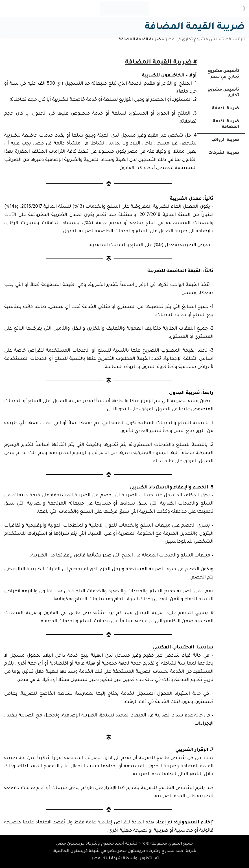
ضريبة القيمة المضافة (226, 124)
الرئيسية (237, 40)
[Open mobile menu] (244, 8)
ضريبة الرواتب (225, 140)
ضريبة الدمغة (226, 109)
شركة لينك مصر (107, 859)
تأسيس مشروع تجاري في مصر (195, 40)
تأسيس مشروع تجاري (223, 93)
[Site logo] (125, 9)
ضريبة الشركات (224, 153)
